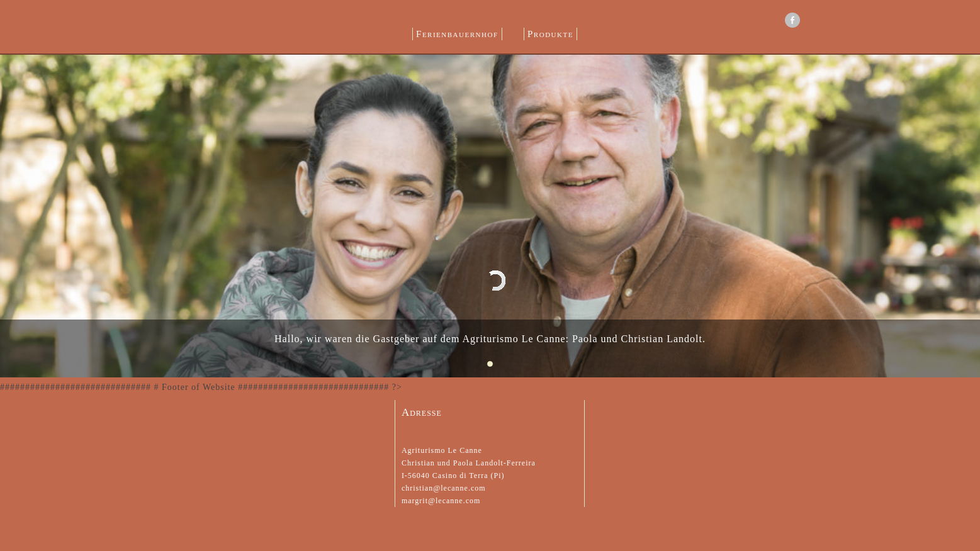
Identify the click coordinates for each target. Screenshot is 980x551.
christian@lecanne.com (444, 488)
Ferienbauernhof (457, 34)
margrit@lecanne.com (441, 501)
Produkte (550, 34)
